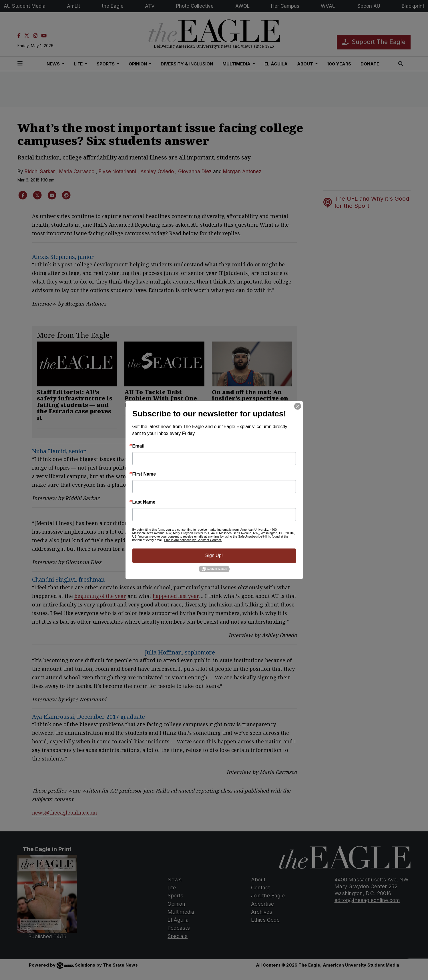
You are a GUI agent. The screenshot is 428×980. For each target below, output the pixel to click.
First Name (144, 474)
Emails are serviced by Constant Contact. (193, 540)
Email (139, 446)
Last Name (144, 502)
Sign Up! (214, 555)
